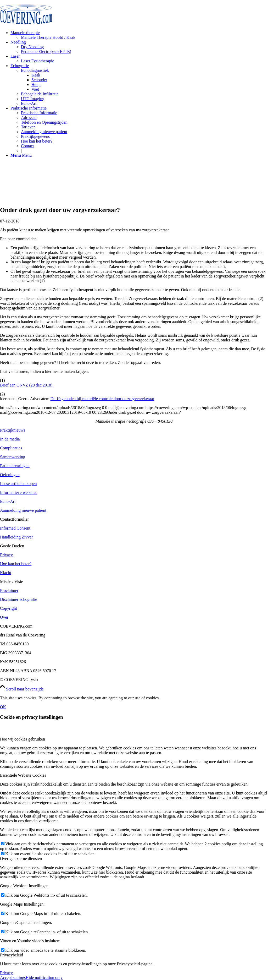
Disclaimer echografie (19, 599)
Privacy (6, 555)
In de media (10, 439)
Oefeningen (10, 475)
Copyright (9, 608)
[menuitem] (139, 35)
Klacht (6, 573)
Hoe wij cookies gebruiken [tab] (23, 739)
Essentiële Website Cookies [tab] (23, 775)
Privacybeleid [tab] (12, 955)
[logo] (26, 25)
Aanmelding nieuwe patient (23, 510)
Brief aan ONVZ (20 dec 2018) (26, 385)
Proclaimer (9, 590)
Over (4, 617)
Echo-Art (8, 501)
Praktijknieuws (13, 430)
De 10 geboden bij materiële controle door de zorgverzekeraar (102, 399)
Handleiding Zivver (16, 537)
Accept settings (13, 978)
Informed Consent (15, 528)
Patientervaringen (15, 466)
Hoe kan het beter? (16, 564)
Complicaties (11, 448)
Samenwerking (13, 457)
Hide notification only (44, 978)
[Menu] (21, 155)
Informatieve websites (19, 492)
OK (3, 707)
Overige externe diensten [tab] (21, 859)
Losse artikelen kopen (18, 484)
